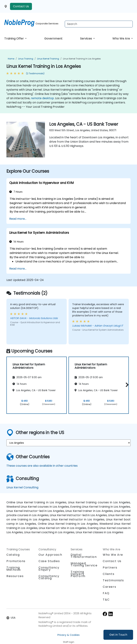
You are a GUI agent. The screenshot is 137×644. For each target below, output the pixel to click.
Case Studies (49, 561)
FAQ (106, 593)
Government (53, 39)
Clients (109, 574)
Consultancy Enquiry (49, 569)
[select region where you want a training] (68, 443)
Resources (15, 576)
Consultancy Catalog (49, 577)
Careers (109, 587)
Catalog (13, 555)
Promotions (16, 561)
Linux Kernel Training (48, 59)
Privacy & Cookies (68, 635)
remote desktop (42, 98)
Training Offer (14, 39)
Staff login (69, 642)
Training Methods (14, 569)
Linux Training (26, 59)
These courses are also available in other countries (42, 466)
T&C (106, 600)
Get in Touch (118, 635)
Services (86, 39)
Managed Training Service (84, 564)
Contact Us (21, 6)
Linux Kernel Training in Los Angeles (82, 59)
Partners (110, 568)
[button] (126, 385)
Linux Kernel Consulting (22, 487)
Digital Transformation (84, 556)
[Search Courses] (99, 24)
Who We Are (121, 39)
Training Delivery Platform (78, 574)
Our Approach (50, 555)
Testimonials (113, 580)
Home (11, 59)
